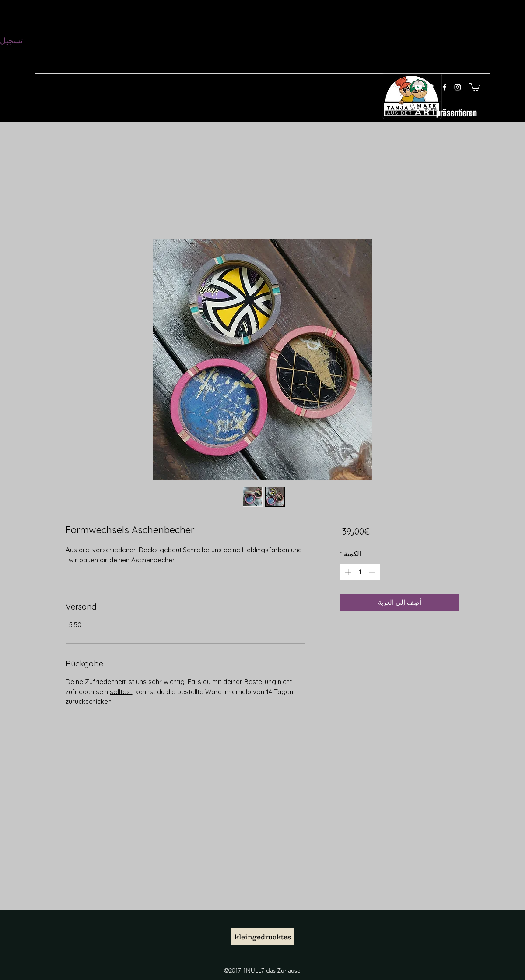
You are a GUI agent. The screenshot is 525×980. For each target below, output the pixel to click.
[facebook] (444, 87)
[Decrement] (373, 572)
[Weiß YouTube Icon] (418, 87)
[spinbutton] (360, 572)
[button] (475, 87)
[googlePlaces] (431, 87)
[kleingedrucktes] (262, 937)
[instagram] (458, 87)
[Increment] (347, 572)
